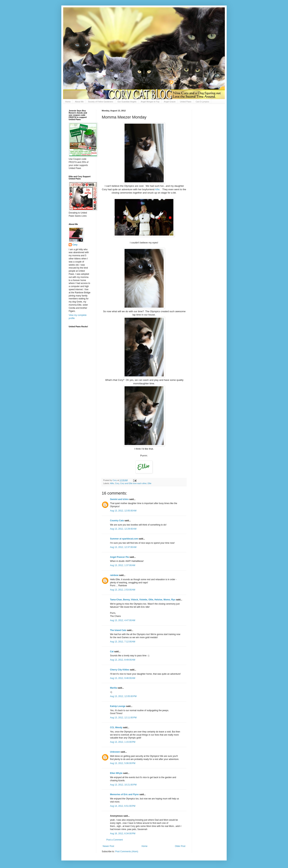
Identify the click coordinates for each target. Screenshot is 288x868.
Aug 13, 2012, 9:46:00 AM (123, 678)
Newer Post (108, 846)
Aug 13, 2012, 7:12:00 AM (123, 642)
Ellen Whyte (116, 773)
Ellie (150, 483)
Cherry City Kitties (120, 670)
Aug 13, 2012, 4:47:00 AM (123, 620)
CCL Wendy (116, 727)
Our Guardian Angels (127, 102)
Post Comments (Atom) (127, 851)
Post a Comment (115, 840)
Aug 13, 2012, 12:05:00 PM (123, 696)
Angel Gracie (170, 102)
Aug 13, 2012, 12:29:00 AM (123, 529)
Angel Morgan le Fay (150, 102)
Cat (112, 652)
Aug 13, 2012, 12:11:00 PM (123, 718)
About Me (79, 102)
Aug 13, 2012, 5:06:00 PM (123, 763)
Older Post (180, 846)
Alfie (157, 189)
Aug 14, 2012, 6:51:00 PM (123, 806)
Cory (117, 483)
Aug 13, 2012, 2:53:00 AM (123, 590)
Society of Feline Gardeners (100, 102)
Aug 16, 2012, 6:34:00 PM (123, 834)
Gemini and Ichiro (119, 499)
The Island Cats (118, 630)
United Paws (186, 102)
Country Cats (117, 521)
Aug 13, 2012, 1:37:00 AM (123, 565)
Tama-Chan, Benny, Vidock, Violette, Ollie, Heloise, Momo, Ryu (143, 600)
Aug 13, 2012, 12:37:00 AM (123, 547)
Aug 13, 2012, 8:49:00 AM (123, 660)
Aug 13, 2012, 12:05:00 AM (123, 511)
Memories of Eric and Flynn (124, 794)
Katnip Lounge (118, 706)
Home (68, 102)
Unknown (115, 752)
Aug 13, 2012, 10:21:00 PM (123, 785)
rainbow (114, 575)
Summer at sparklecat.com (124, 539)
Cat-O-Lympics (202, 102)
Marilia (114, 688)
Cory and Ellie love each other (133, 483)
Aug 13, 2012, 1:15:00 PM (123, 742)
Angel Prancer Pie (119, 557)
